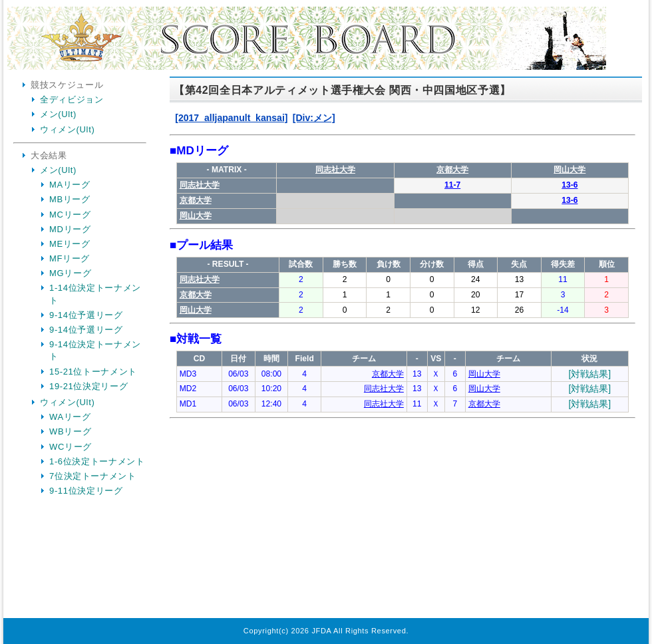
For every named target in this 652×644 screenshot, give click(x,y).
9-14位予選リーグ (86, 315)
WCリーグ (71, 447)
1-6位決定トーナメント (97, 461)
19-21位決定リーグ (88, 386)
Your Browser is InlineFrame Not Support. (403, 349)
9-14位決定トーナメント (95, 350)
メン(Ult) (58, 114)
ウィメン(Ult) (67, 129)
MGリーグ (70, 273)
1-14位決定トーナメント (95, 294)
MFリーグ (70, 258)
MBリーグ (70, 199)
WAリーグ (70, 417)
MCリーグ (70, 215)
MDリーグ (70, 229)
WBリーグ (70, 431)
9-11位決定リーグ (86, 491)
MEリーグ (70, 244)
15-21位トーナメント (93, 372)
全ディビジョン (72, 99)
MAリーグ (70, 185)
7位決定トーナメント (93, 476)
